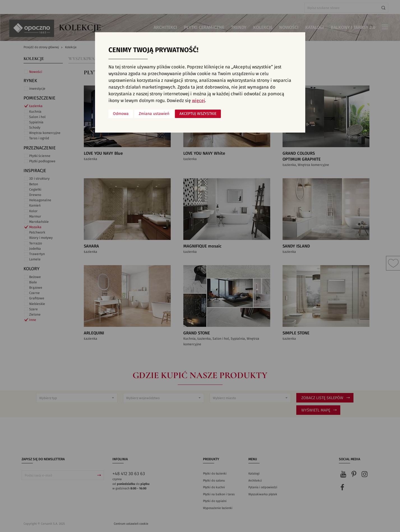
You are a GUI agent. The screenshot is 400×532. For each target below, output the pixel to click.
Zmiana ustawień (154, 114)
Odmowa (121, 114)
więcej (198, 101)
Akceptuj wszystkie (198, 114)
